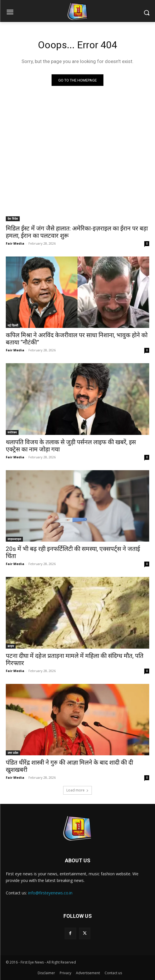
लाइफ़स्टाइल (14, 539)
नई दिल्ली (13, 325)
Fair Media (15, 243)
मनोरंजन (12, 432)
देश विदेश (13, 219)
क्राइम (11, 646)
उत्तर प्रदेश (13, 753)
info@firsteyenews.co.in (50, 893)
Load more (77, 790)
